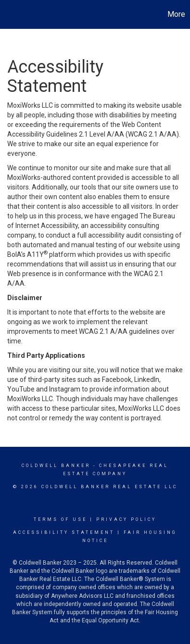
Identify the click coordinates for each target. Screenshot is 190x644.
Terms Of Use (60, 519)
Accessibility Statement (64, 532)
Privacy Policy (126, 519)
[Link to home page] (9, 14)
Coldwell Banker (56, 466)
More (176, 14)
